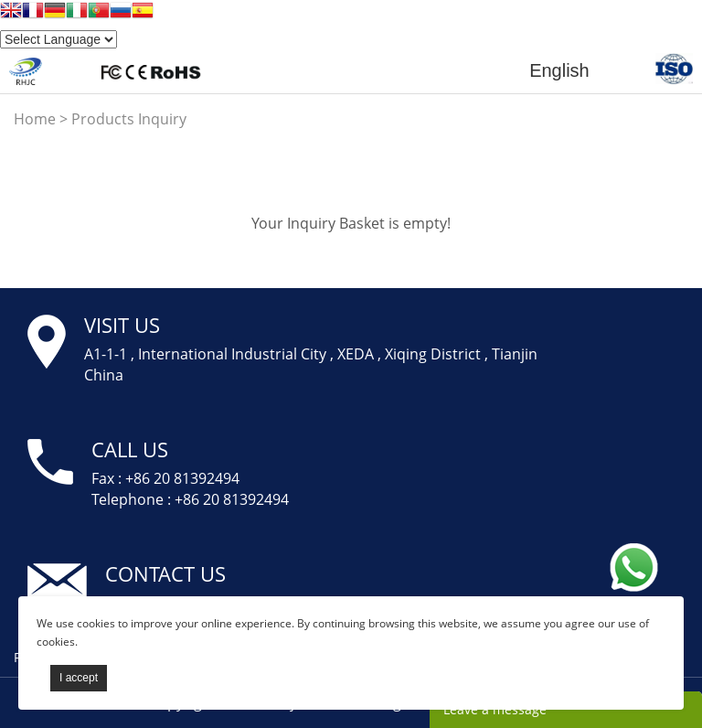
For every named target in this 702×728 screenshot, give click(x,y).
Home (35, 119)
